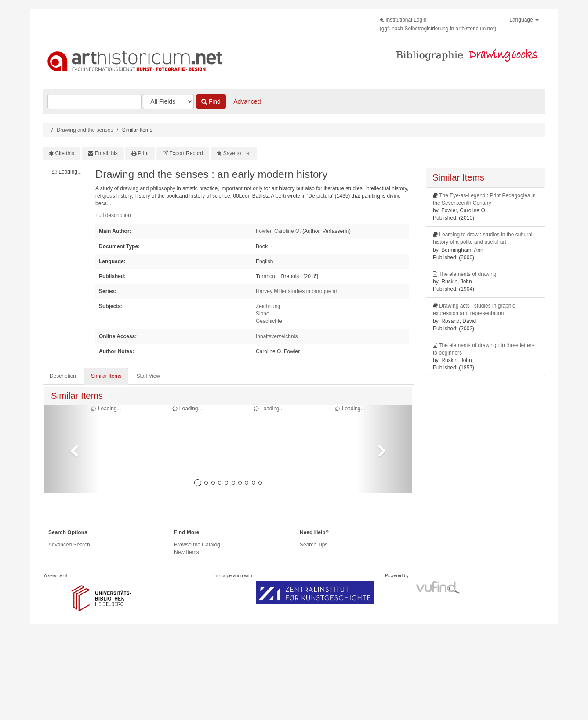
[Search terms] (94, 101)
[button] (72, 449)
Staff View (148, 376)
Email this (106, 153)
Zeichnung (268, 306)
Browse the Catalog (197, 545)
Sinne (263, 314)
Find (211, 101)
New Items (187, 552)
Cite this (65, 153)
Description (63, 376)
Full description (113, 215)
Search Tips (314, 545)
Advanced (247, 101)
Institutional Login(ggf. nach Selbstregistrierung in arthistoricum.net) (438, 24)
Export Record (186, 153)
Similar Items (106, 376)
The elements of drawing (467, 274)
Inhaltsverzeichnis (277, 336)
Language (524, 20)
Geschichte (269, 321)
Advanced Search (69, 545)
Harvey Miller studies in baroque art (297, 291)
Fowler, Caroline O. (278, 231)
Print (143, 153)
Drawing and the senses (85, 130)
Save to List (237, 153)
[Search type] (168, 101)
